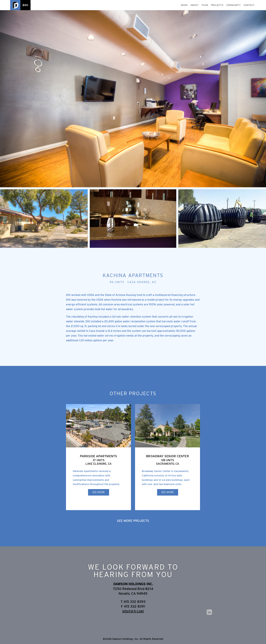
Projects (217, 5)
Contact (249, 5)
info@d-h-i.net (133, 611)
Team (205, 5)
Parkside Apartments (98, 456)
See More (99, 492)
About (194, 5)
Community (233, 5)
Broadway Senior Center (167, 456)
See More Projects (133, 521)
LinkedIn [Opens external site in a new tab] (209, 612)
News (184, 5)
